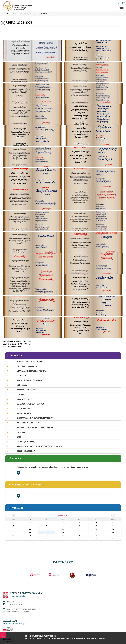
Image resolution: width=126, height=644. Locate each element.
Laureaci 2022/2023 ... (41, 14)
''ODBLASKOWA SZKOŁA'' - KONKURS (31, 362)
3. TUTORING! (22, 376)
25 (113, 532)
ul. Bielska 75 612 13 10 (31, 609)
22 (63, 532)
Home (13, 14)
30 (80, 536)
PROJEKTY (21, 432)
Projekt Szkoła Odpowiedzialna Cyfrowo (35, 428)
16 (80, 529)
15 (63, 529)
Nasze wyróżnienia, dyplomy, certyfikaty (35, 418)
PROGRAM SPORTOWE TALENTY (29, 423)
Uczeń (18, 14)
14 (47, 529)
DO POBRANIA (22, 385)
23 (80, 532)
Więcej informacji (18, 473)
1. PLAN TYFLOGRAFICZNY (27, 366)
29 (63, 536)
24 (96, 532)
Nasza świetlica (24, 413)
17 (96, 529)
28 (47, 536)
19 (13, 532)
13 (30, 529)
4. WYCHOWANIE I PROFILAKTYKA (29, 380)
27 (30, 536)
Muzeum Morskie (24, 409)
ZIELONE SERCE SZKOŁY (26, 451)
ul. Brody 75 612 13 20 (15, 609)
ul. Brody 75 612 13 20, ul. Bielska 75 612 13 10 (124, 3)
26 (13, 536)
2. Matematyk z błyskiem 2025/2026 (32, 371)
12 (13, 529)
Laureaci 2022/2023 (17, 23)
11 (113, 526)
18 (113, 529)
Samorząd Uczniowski (26, 442)
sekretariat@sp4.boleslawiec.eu (118, 3)
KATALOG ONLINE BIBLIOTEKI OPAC (30, 404)
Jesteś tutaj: (7, 14)
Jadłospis (21, 395)
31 (96, 536)
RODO (19, 437)
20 (30, 532)
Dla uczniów (27, 14)
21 (47, 532)
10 (96, 526)
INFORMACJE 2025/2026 (26, 390)
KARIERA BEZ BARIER (25, 399)
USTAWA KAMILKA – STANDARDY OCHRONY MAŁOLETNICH (39, 446)
